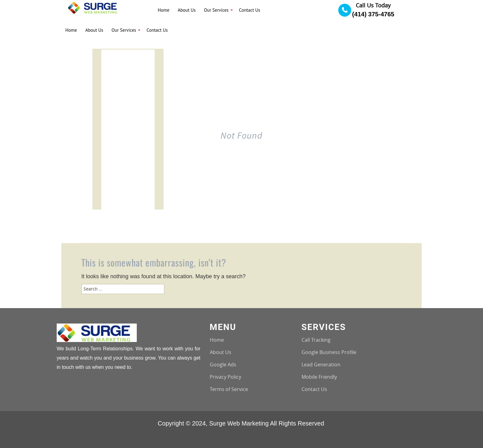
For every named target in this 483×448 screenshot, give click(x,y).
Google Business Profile (329, 352)
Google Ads (223, 365)
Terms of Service (229, 389)
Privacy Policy (225, 377)
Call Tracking (316, 340)
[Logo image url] (94, 7)
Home (217, 340)
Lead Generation (321, 365)
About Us (221, 352)
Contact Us (314, 389)
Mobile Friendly (319, 377)
